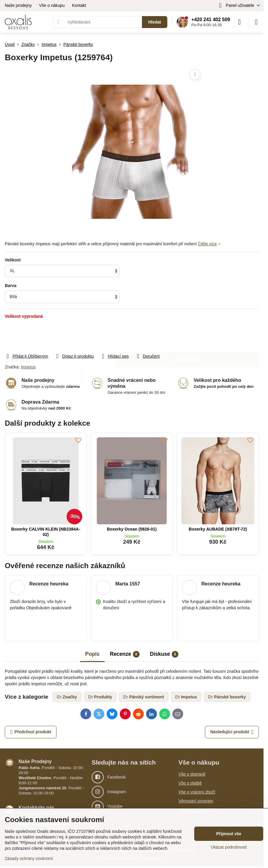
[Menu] (256, 22)
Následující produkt (232, 732)
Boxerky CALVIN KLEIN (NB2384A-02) (46, 532)
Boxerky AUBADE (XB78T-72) (218, 529)
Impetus (28, 367)
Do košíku (187, 336)
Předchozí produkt (31, 732)
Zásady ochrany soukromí (29, 858)
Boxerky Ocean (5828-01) (132, 529)
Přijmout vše (229, 834)
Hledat (155, 22)
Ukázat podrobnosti (229, 847)
